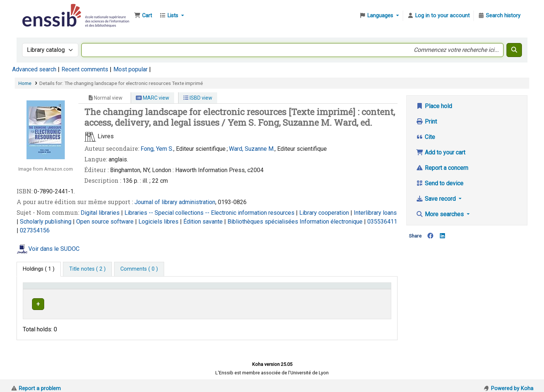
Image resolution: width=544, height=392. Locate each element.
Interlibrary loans (375, 213)
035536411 (382, 222)
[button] (143, 16)
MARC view (153, 98)
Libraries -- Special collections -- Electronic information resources (210, 213)
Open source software (106, 222)
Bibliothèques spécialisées (264, 222)
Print (426, 122)
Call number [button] (256, 289)
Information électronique (332, 222)
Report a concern (442, 168)
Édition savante (204, 222)
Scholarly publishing (46, 222)
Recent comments (85, 69)
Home (25, 83)
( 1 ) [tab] (39, 269)
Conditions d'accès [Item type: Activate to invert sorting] (49, 289)
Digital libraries (101, 213)
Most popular (130, 69)
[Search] (514, 50)
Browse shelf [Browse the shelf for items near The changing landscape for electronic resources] (293, 303)
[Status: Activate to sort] (370, 289)
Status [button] (358, 289)
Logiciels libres (159, 222)
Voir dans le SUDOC (54, 249)
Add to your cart (441, 152)
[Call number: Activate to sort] (293, 289)
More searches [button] (441, 214)
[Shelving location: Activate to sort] (198, 289)
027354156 (35, 230)
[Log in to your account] (438, 16)
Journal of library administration (175, 202)
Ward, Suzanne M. (252, 149)
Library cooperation (325, 213)
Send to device (440, 183)
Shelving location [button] (182, 289)
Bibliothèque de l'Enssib (39, 10)
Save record (437, 199)
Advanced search (34, 69)
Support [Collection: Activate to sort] (122, 289)
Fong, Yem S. (157, 149)
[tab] (87, 269)
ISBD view (198, 98)
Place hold (434, 106)
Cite (425, 137)
